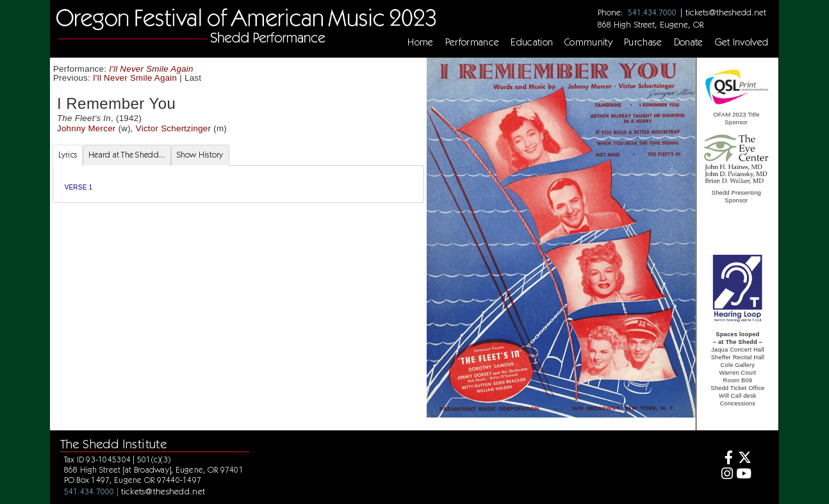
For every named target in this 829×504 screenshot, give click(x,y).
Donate (689, 42)
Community (588, 42)
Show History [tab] (200, 155)
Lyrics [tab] (68, 155)
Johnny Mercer (86, 128)
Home (420, 42)
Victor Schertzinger (173, 128)
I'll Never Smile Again (151, 69)
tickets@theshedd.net (726, 12)
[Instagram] (726, 475)
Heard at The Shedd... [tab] (127, 155)
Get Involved (742, 42)
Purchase (643, 42)
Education (532, 42)
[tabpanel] (238, 184)
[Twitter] (744, 459)
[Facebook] (726, 459)
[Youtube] (744, 475)
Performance (472, 42)
